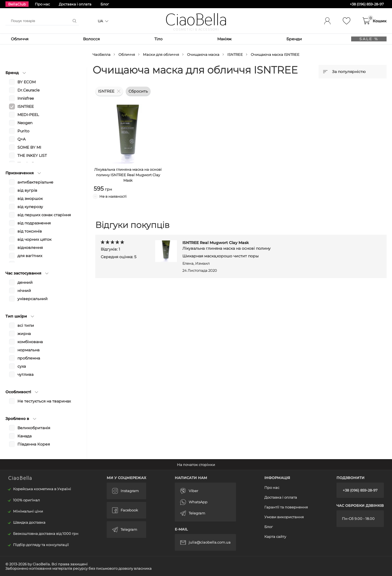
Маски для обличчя (161, 54)
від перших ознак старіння (44, 215)
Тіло (155, 39)
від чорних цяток (34, 239)
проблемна (29, 358)
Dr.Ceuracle (28, 90)
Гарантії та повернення (286, 507)
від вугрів (27, 190)
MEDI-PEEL (28, 115)
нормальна (28, 350)
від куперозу (30, 207)
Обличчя (20, 39)
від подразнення (34, 223)
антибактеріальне (35, 182)
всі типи (26, 325)
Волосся (90, 39)
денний (25, 282)
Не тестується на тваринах (44, 401)
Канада (24, 436)
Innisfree (26, 98)
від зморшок (30, 199)
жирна (24, 334)
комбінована (30, 342)
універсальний (33, 299)
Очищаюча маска (203, 54)
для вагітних (30, 256)
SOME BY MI (29, 147)
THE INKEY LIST (32, 156)
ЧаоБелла (102, 54)
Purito (23, 131)
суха (22, 366)
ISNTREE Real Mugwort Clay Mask (226, 246)
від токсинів (30, 231)
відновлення (30, 248)
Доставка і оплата (75, 4)
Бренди (288, 39)
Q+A (22, 139)
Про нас (42, 4)
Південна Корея (34, 444)
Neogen (25, 123)
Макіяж (220, 39)
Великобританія (34, 428)
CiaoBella (196, 20)
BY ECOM (27, 82)
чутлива (25, 374)
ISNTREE (235, 54)
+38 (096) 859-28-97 (360, 490)
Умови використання (284, 517)
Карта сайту (275, 537)
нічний (24, 291)
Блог (105, 4)
